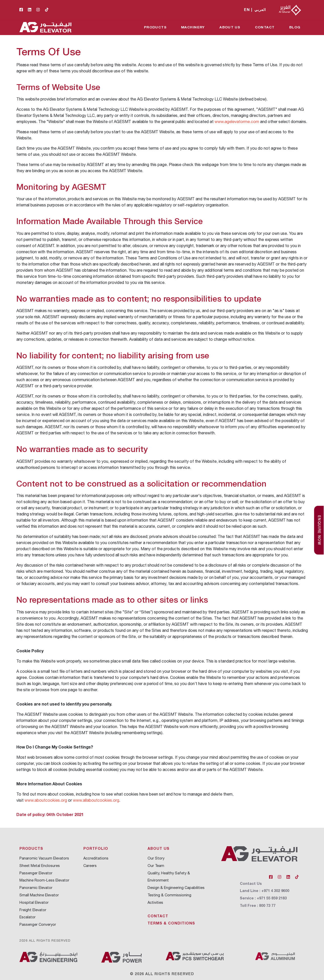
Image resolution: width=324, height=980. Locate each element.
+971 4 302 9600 (275, 891)
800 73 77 (267, 905)
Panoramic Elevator (36, 888)
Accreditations (96, 858)
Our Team (156, 866)
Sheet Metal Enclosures (40, 866)
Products (155, 27)
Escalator (27, 917)
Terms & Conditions (171, 923)
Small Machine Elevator (39, 895)
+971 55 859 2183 (272, 898)
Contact (265, 27)
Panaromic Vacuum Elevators (44, 858)
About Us (230, 27)
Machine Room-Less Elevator (44, 880)
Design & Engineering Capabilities (176, 888)
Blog (295, 27)
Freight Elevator (33, 910)
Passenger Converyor (38, 924)
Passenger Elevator (36, 873)
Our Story (156, 858)
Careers (90, 866)
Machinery (193, 27)
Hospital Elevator (34, 902)
